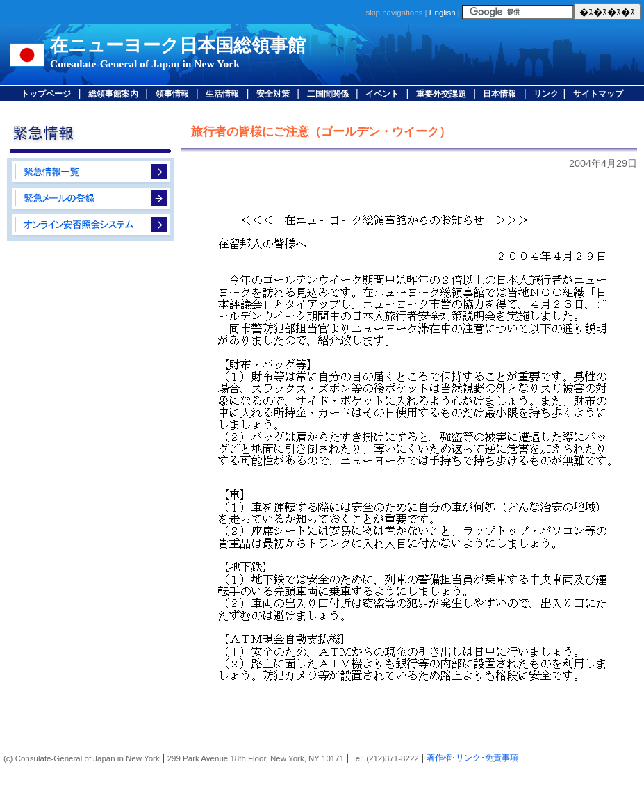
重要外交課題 (441, 94)
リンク (546, 94)
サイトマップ (598, 94)
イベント (382, 94)
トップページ (46, 94)
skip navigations (394, 13)
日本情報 (499, 94)
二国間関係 (328, 94)
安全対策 (273, 94)
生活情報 (222, 94)
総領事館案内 (113, 94)
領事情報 (172, 94)
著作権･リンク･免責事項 (472, 758)
